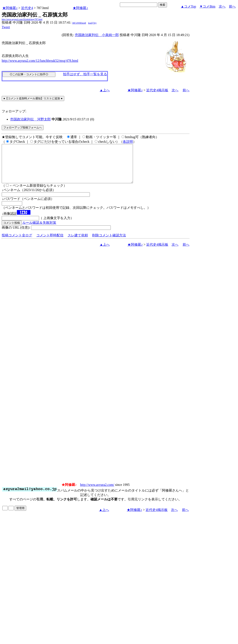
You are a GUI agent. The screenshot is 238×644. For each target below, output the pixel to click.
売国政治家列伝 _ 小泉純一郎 (97, 35)
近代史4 (27, 8)
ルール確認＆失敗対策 (39, 230)
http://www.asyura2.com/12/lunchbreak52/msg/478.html (40, 61)
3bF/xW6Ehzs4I (79, 23)
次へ (222, 6)
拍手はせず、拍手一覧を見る (85, 74)
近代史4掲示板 (157, 90)
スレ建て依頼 (78, 243)
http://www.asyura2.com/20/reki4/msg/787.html (22, 19)
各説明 (128, 142)
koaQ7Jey (92, 23)
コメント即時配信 (50, 243)
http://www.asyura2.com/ (97, 492)
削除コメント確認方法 (109, 243)
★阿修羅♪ (10, 8)
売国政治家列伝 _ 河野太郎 (30, 119)
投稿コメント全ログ (17, 243)
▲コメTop (188, 6)
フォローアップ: (14, 111)
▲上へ (105, 90)
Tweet (6, 27)
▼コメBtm (207, 6)
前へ (232, 6)
